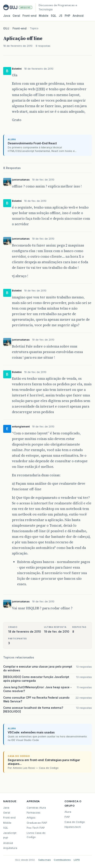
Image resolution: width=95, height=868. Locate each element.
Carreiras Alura (36, 808)
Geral (16, 16)
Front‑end (29, 16)
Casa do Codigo (75, 822)
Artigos (31, 818)
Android (78, 16)
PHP (68, 16)
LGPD (77, 860)
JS (61, 16)
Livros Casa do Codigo (36, 835)
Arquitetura (10, 848)
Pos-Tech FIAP (36, 828)
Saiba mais (45, 860)
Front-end (20, 28)
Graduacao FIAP (37, 823)
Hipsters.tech (73, 827)
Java (7, 16)
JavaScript (10, 833)
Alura (68, 812)
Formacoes (34, 813)
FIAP (67, 817)
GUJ (6, 28)
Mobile (44, 16)
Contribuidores (62, 860)
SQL (54, 16)
